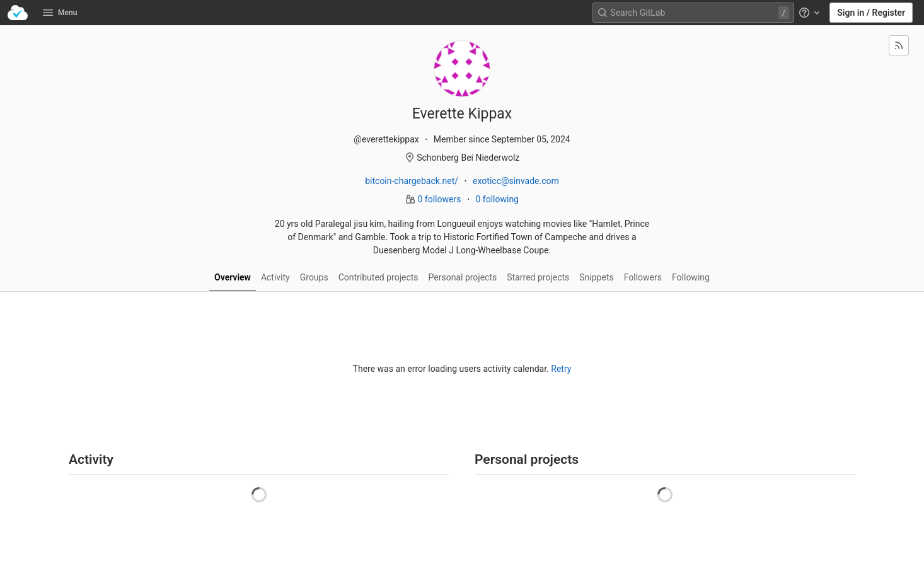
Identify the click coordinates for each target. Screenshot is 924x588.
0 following (497, 199)
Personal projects (463, 277)
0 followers (441, 199)
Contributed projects (378, 277)
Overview (233, 277)
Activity (275, 277)
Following (691, 277)
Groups (314, 277)
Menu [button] (60, 13)
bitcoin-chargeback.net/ (412, 181)
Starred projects (538, 277)
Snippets (596, 277)
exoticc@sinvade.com (516, 181)
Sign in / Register (871, 13)
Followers (643, 277)
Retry (561, 369)
